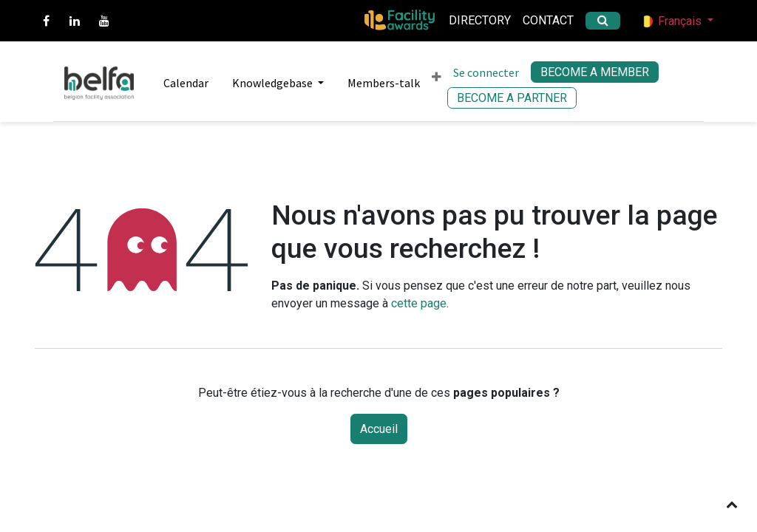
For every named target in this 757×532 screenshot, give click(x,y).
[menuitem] (180, 83)
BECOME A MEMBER (595, 72)
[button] (732, 504)
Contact (548, 20)
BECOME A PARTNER (512, 98)
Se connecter (486, 72)
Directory (480, 20)
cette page (419, 303)
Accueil (379, 429)
